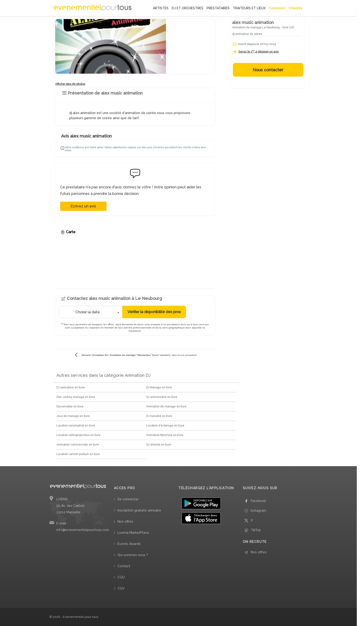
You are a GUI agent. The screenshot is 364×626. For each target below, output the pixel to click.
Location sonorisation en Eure (76, 426)
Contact (124, 566)
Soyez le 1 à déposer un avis (258, 51)
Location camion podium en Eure (78, 454)
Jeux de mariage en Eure (73, 416)
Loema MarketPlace (133, 533)
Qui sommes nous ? (133, 555)
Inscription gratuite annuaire (139, 510)
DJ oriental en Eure (159, 445)
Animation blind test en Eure (165, 435)
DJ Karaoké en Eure (159, 416)
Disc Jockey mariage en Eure (76, 397)
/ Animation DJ (99, 355)
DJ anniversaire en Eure (162, 397)
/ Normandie (143, 355)
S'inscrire (296, 8)
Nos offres (125, 521)
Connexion (277, 8)
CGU (121, 577)
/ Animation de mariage (121, 355)
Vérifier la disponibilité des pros (154, 312)
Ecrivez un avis (83, 206)
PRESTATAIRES (218, 8)
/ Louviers (164, 355)
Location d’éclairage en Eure (165, 426)
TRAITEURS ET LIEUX (249, 8)
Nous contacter (268, 70)
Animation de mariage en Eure (166, 406)
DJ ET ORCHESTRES (188, 8)
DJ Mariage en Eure (159, 387)
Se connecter (128, 499)
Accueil (86, 355)
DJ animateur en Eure (71, 387)
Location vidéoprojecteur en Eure (78, 435)
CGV (121, 588)
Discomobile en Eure (70, 406)
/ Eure (154, 355)
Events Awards (129, 544)
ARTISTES (161, 8)
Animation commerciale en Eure (78, 445)
